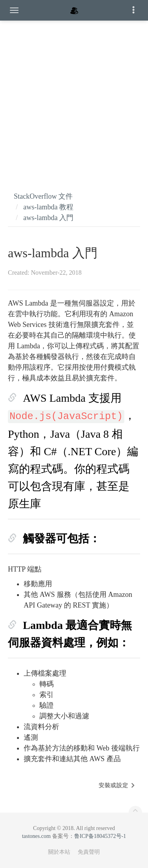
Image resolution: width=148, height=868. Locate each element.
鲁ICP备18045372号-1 (100, 836)
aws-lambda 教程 (48, 207)
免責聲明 (89, 852)
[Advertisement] (74, 98)
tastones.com (37, 836)
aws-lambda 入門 (48, 218)
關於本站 (59, 852)
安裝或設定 (113, 785)
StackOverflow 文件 (43, 196)
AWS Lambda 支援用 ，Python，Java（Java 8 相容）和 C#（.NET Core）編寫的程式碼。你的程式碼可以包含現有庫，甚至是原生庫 (73, 451)
